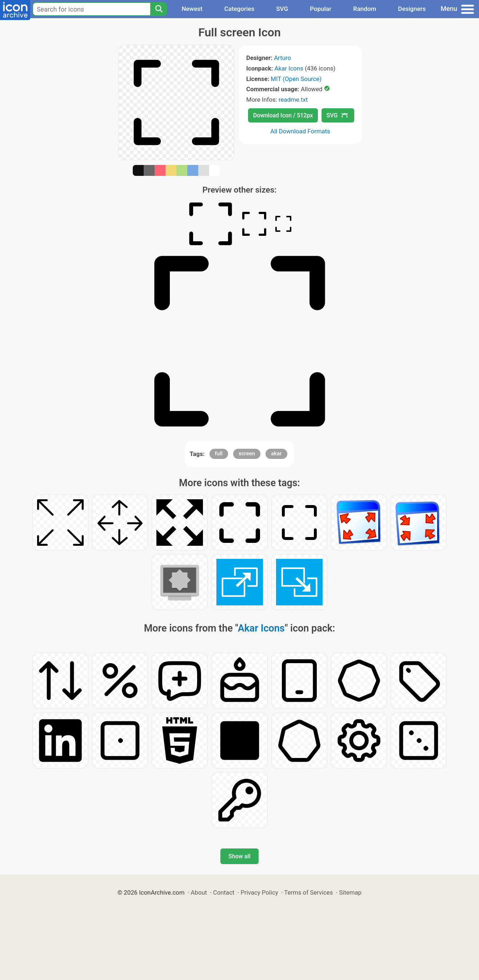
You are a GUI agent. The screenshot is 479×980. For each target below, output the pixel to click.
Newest (192, 9)
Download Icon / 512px (283, 115)
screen (247, 453)
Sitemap (350, 892)
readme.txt (293, 100)
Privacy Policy (259, 892)
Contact (224, 892)
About (199, 892)
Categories (239, 9)
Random (365, 9)
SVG (282, 9)
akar (276, 453)
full (219, 453)
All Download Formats (300, 131)
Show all (239, 856)
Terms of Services (308, 892)
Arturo (282, 58)
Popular (321, 9)
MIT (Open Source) (296, 79)
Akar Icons (289, 68)
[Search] (159, 9)
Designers (412, 9)
